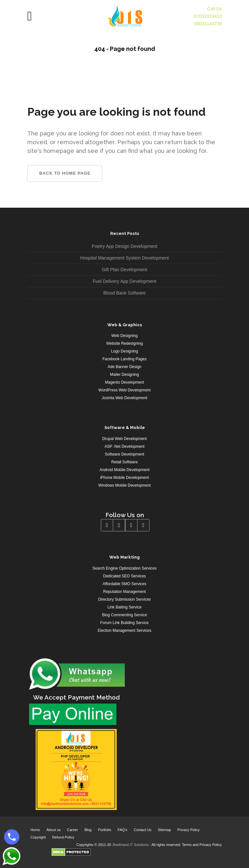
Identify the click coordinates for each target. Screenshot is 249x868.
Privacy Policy (188, 830)
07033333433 (208, 16)
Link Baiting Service (124, 607)
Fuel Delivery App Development (124, 281)
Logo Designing (124, 351)
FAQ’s (123, 830)
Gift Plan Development (124, 270)
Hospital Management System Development (124, 258)
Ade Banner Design (124, 367)
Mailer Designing (124, 375)
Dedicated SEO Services (124, 576)
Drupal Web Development (124, 439)
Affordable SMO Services (125, 584)
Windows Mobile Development (124, 485)
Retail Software (124, 462)
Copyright (38, 837)
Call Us (214, 9)
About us (53, 830)
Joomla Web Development (125, 398)
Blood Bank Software (125, 293)
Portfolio (104, 830)
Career (73, 830)
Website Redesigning (124, 343)
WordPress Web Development (125, 390)
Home (35, 830)
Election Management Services (124, 631)
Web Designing (124, 336)
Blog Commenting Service (125, 615)
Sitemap (164, 830)
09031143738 (208, 24)
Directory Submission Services (125, 599)
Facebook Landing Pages (124, 359)
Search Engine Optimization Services (124, 568)
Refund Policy (63, 837)
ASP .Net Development (124, 446)
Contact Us (143, 830)
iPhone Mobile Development (124, 478)
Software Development (124, 454)
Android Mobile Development (124, 470)
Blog (88, 830)
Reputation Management (124, 592)
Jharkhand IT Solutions (130, 845)
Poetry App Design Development (124, 246)
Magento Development (125, 382)
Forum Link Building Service (124, 623)
